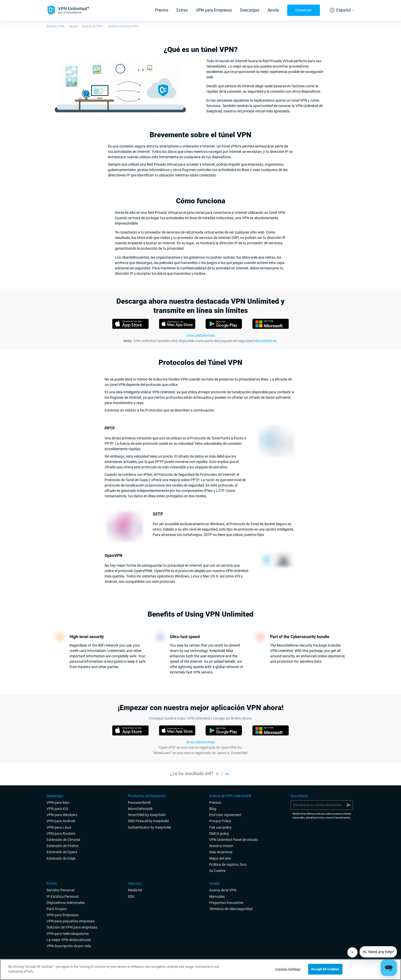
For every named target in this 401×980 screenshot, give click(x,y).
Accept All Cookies (325, 969)
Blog (213, 809)
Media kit (135, 890)
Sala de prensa (221, 852)
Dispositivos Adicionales (66, 903)
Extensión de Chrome (63, 840)
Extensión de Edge (61, 858)
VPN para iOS (57, 809)
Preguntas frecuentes (226, 903)
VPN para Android (61, 821)
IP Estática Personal (63, 897)
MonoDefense (265, 341)
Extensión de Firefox (63, 846)
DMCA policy (219, 834)
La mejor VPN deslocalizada (69, 940)
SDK (131, 897)
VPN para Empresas (214, 10)
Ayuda (273, 10)
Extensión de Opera (62, 852)
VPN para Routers (61, 834)
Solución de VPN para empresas (72, 927)
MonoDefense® (140, 809)
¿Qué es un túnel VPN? (123, 26)
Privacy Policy (220, 821)
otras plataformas (201, 742)
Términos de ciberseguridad (231, 909)
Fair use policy (220, 827)
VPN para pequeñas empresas (71, 921)
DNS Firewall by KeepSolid (148, 821)
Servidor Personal (60, 890)
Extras (182, 10)
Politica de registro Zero (228, 865)
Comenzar (304, 10)
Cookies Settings (288, 969)
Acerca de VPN (92, 26)
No (227, 774)
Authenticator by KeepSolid (149, 827)
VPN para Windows (62, 815)
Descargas (250, 10)
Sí (217, 774)
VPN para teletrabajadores (68, 934)
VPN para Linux (59, 827)
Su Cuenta (217, 871)
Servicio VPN (55, 26)
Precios (162, 10)
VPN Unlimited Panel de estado (234, 840)
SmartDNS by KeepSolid (147, 815)
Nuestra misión (221, 846)
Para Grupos (57, 909)
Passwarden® (139, 803)
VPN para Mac (58, 803)
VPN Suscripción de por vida (69, 946)
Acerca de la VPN (223, 890)
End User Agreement (225, 815)
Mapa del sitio (220, 858)
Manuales (217, 897)
